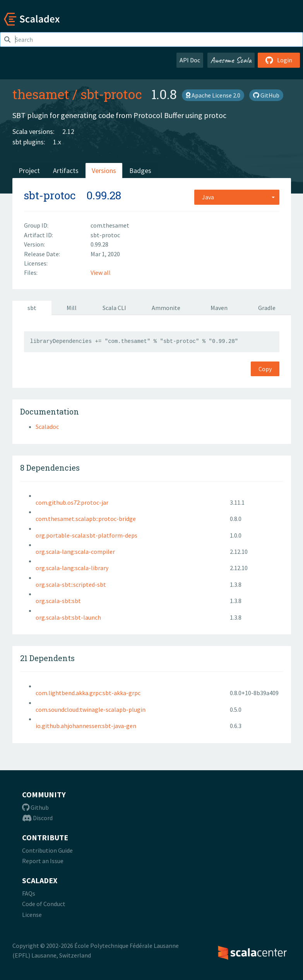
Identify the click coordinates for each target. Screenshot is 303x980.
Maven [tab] (219, 308)
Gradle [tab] (267, 308)
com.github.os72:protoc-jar (72, 502)
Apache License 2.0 (213, 95)
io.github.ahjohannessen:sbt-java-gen (86, 726)
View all (101, 272)
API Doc (190, 60)
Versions (104, 170)
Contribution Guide (47, 850)
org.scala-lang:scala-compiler (75, 552)
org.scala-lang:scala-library (72, 568)
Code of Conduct (44, 904)
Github (35, 807)
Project (29, 170)
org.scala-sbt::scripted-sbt (71, 584)
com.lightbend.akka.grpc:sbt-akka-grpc (88, 693)
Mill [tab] (72, 308)
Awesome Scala (231, 60)
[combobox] (237, 197)
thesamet (41, 94)
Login (279, 60)
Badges (140, 170)
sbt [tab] (32, 308)
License (32, 915)
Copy (265, 369)
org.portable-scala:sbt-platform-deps (86, 535)
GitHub (266, 95)
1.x (57, 142)
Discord (37, 818)
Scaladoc (47, 427)
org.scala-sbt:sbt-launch (68, 617)
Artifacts (66, 170)
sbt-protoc (111, 94)
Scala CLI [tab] (114, 308)
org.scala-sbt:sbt (58, 601)
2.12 (68, 131)
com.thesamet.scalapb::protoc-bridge (86, 519)
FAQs (29, 893)
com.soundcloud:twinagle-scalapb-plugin (91, 709)
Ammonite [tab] (166, 308)
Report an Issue (43, 861)
